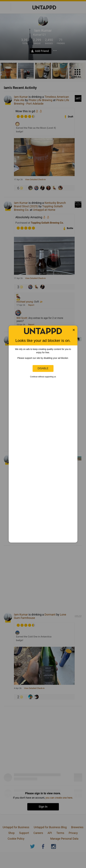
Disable (43, 368)
